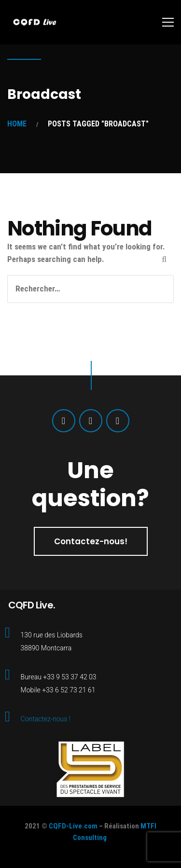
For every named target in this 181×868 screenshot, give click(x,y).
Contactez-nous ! (46, 719)
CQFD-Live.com (73, 826)
